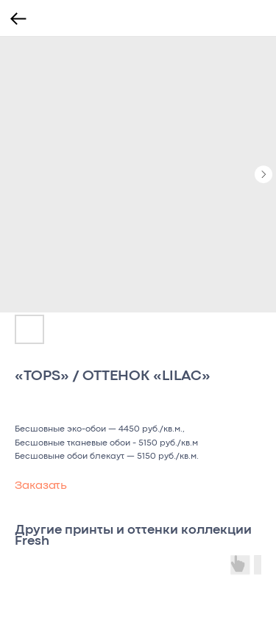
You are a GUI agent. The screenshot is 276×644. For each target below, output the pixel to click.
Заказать (41, 486)
